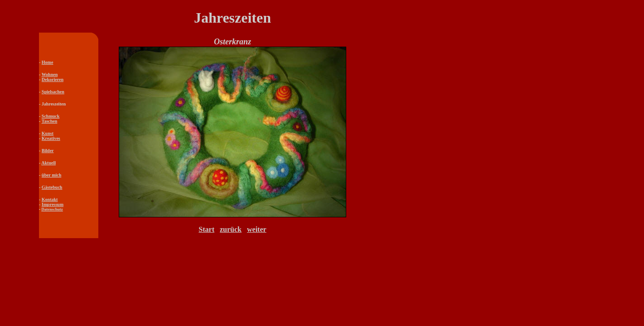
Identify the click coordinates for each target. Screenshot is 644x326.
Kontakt (50, 199)
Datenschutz (52, 209)
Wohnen (50, 74)
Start (206, 229)
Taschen (50, 121)
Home (48, 62)
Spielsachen (53, 92)
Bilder (48, 151)
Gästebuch (52, 187)
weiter (257, 229)
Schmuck (51, 116)
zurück (231, 229)
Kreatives (51, 138)
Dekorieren (53, 79)
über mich (51, 175)
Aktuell (48, 163)
